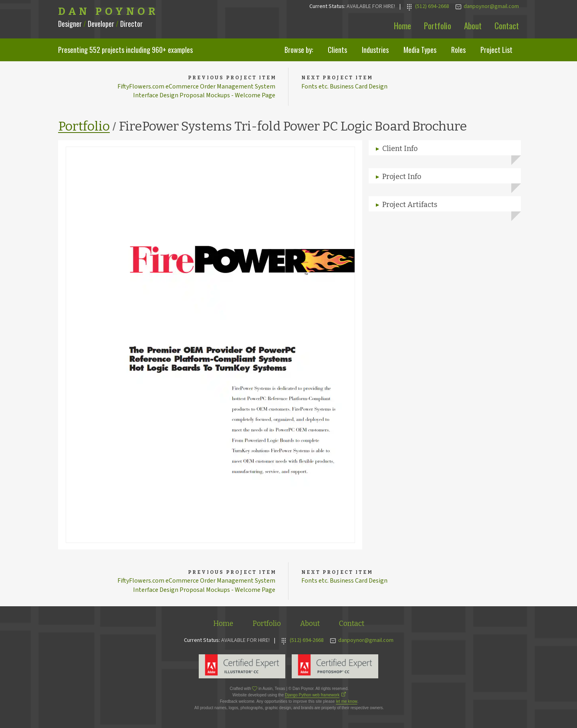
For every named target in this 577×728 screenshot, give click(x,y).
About (473, 25)
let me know (346, 701)
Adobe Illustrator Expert (242, 666)
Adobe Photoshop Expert (335, 666)
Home (402, 25)
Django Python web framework (312, 695)
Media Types (420, 50)
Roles (458, 50)
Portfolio (438, 25)
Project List (496, 50)
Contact (507, 25)
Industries (375, 50)
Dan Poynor (108, 12)
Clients (337, 50)
